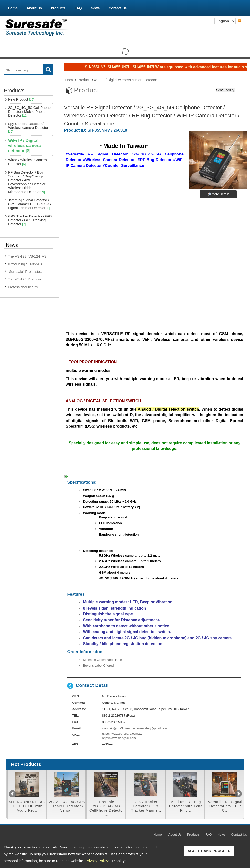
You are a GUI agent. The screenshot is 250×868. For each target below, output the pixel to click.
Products (58, 7)
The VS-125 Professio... (26, 279)
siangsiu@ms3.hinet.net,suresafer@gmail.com (135, 728)
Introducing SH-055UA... (27, 264)
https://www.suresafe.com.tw (122, 734)
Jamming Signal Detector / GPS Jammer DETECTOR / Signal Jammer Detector (30, 204)
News (95, 8)
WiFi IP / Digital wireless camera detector (24, 145)
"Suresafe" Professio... (25, 272)
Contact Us (118, 8)
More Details (221, 194)
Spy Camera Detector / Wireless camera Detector (28, 128)
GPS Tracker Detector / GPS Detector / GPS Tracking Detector (30, 220)
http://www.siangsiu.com (119, 738)
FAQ (78, 8)
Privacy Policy (97, 861)
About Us (34, 8)
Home (13, 8)
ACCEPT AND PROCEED (209, 851)
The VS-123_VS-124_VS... (29, 256)
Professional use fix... (24, 287)
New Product (21, 99)
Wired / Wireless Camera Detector (27, 162)
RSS (240, 21)
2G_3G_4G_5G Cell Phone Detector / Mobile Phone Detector (29, 112)
